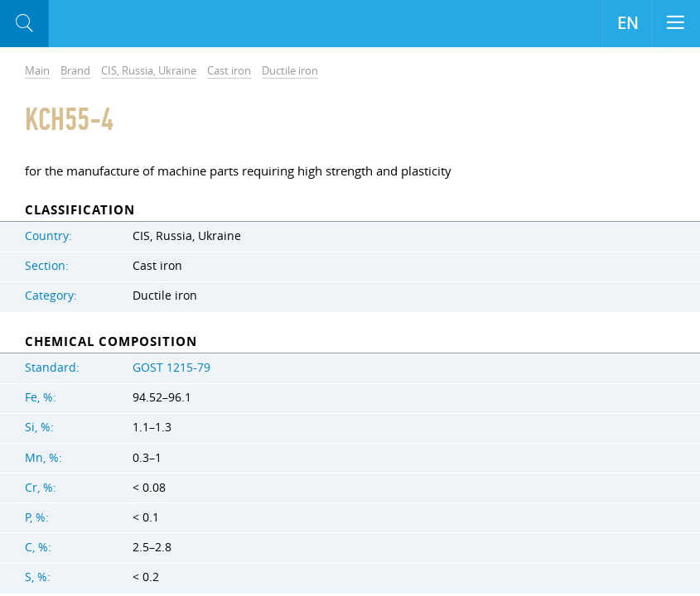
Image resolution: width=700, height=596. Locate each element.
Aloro (117, 24)
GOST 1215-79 (171, 368)
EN (628, 23)
